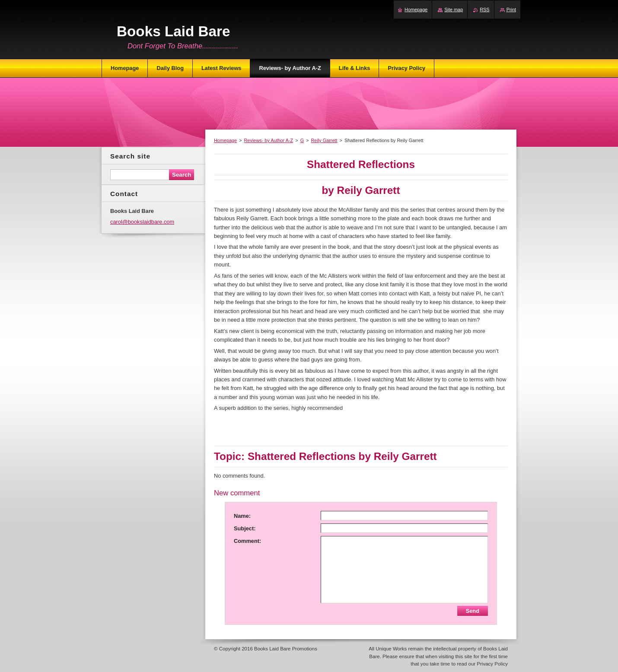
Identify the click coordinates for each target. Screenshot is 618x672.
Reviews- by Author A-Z (269, 140)
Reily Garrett (324, 140)
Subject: (245, 528)
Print (511, 10)
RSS (484, 10)
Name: (242, 516)
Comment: (247, 541)
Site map (454, 10)
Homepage (225, 140)
